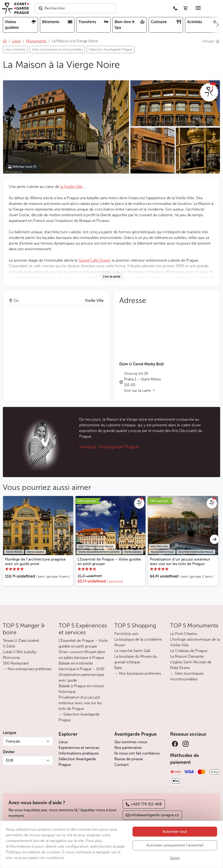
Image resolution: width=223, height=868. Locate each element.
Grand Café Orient (94, 260)
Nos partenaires (128, 748)
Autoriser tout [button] (175, 831)
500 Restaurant (16, 663)
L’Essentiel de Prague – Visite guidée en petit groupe (109, 561)
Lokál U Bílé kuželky (20, 652)
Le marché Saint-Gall (132, 651)
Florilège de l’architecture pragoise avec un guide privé (35, 561)
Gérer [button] (175, 858)
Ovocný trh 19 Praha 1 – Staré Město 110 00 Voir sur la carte (143, 382)
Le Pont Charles (184, 634)
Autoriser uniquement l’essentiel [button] (175, 845)
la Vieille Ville (71, 187)
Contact (122, 765)
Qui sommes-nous (131, 742)
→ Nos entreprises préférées (27, 669)
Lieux (63, 742)
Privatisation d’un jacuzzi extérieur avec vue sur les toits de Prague (180, 561)
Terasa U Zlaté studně (21, 641)
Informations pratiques (79, 753)
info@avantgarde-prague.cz (152, 815)
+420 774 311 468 (144, 804)
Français (13, 741)
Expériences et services (79, 748)
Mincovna (11, 658)
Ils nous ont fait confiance (137, 753)
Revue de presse (129, 759)
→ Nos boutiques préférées (138, 673)
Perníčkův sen (126, 634)
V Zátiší (9, 646)
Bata (118, 668)
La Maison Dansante (187, 656)
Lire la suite (112, 277)
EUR (10, 760)
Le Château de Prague (189, 651)
